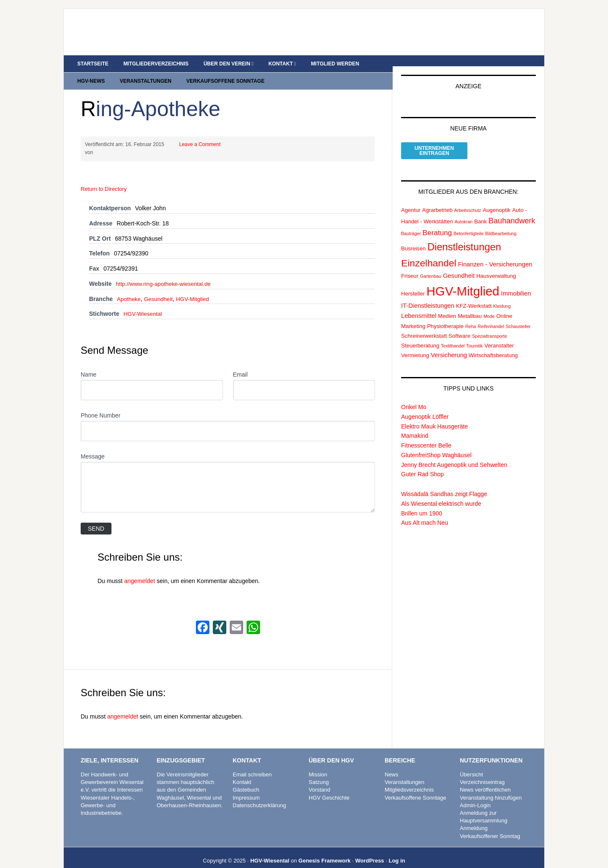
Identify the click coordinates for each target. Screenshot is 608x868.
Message (93, 446)
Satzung (319, 772)
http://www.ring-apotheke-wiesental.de (166, 274)
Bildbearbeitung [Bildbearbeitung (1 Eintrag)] (501, 224)
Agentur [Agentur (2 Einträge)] (411, 200)
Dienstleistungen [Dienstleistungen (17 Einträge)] (464, 237)
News (392, 764)
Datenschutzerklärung (259, 795)
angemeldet (140, 571)
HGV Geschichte (329, 788)
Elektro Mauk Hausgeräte (434, 416)
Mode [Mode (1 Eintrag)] (489, 306)
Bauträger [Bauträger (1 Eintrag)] (411, 224)
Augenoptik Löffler (425, 407)
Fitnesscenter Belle (426, 435)
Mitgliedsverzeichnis (409, 780)
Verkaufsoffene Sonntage (415, 788)
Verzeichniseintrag (482, 772)
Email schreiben (252, 764)
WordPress (369, 850)
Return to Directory (104, 179)
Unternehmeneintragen (434, 141)
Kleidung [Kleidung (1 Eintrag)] (502, 296)
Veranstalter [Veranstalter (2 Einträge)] (499, 335)
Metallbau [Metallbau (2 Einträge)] (470, 306)
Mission (318, 764)
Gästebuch (246, 780)
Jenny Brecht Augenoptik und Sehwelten (454, 455)
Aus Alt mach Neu (425, 513)
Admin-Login (475, 795)
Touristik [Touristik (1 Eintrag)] (474, 336)
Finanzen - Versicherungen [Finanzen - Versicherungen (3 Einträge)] (495, 254)
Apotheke (129, 289)
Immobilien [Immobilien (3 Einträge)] (516, 283)
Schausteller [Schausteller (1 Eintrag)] (518, 316)
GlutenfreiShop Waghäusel (436, 445)
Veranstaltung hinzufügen (491, 788)
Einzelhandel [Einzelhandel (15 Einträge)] (429, 253)
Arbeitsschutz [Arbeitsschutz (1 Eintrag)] (468, 200)
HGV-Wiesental (144, 304)
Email (240, 364)
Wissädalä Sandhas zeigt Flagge (444, 484)
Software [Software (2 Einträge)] (459, 326)
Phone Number (100, 405)
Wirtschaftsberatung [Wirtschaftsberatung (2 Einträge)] (493, 345)
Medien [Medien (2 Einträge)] (447, 306)
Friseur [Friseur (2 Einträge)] (410, 266)
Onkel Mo (414, 397)
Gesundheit (160, 289)
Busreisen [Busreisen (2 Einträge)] (413, 238)
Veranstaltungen (404, 772)
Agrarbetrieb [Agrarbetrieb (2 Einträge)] (437, 200)
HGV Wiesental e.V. (136, 28)
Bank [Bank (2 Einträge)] (480, 211)
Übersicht (471, 764)
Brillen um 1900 (422, 503)
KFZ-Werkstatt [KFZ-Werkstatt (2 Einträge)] (474, 296)
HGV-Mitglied (196, 289)
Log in (397, 850)
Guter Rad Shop (422, 464)
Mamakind (415, 426)
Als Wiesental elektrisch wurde (441, 494)
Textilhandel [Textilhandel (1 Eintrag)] (453, 336)
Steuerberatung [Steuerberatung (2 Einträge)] (420, 335)
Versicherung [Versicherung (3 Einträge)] (449, 345)
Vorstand (319, 780)
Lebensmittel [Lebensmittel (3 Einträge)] (419, 306)
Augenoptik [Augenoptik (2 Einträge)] (497, 200)
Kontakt (242, 772)
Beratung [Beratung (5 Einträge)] (437, 223)
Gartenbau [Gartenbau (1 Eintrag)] (431, 266)
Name (88, 364)
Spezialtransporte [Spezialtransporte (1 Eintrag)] (490, 326)
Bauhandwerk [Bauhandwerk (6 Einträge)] (512, 211)
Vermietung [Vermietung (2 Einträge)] (415, 345)
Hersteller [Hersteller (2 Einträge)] (413, 283)
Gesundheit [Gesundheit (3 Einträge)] (459, 266)
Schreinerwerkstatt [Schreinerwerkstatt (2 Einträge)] (424, 326)
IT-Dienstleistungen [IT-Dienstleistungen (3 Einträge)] (428, 296)
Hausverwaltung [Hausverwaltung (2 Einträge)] (496, 266)
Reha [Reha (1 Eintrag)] (471, 316)
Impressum (246, 788)
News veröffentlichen (485, 780)
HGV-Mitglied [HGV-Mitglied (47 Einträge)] (463, 281)
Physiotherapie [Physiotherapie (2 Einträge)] (445, 316)
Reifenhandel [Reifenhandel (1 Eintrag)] (491, 316)
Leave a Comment (200, 134)
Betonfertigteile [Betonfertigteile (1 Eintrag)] (468, 224)
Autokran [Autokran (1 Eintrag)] (464, 212)
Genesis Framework (325, 850)
